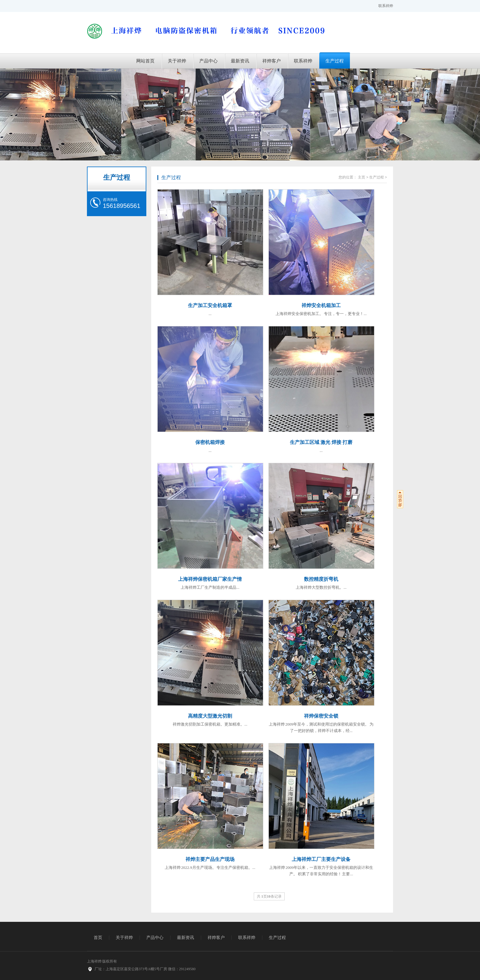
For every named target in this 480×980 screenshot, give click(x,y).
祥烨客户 (272, 61)
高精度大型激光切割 (210, 716)
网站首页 (145, 61)
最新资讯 (240, 61)
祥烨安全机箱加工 (321, 305)
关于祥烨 (177, 61)
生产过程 (335, 61)
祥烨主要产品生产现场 (210, 859)
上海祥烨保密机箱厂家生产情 (210, 579)
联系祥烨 (386, 6)
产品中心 (208, 61)
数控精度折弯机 (321, 579)
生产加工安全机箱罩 (210, 305)
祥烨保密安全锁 (321, 716)
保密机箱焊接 (210, 442)
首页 (98, 938)
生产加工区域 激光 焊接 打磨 (321, 442)
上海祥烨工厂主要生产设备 (321, 859)
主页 (362, 177)
